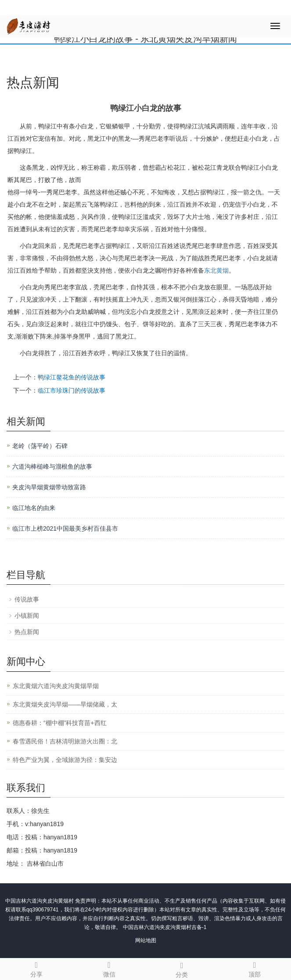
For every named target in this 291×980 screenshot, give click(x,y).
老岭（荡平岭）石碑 (40, 446)
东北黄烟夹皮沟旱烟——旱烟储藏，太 (65, 704)
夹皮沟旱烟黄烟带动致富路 (49, 487)
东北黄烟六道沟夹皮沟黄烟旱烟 (56, 686)
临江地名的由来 (34, 508)
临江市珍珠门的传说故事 (72, 390)
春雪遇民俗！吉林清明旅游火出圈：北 (65, 741)
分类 (182, 969)
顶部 (255, 968)
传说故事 (27, 599)
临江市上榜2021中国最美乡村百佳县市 (65, 528)
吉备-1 (199, 927)
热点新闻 (27, 632)
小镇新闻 (27, 616)
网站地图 (146, 940)
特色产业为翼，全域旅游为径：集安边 (65, 760)
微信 (109, 968)
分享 (36, 968)
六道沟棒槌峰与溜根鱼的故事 (52, 466)
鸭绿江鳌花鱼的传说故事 (72, 377)
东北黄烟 (216, 270)
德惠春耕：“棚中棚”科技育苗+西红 (60, 723)
